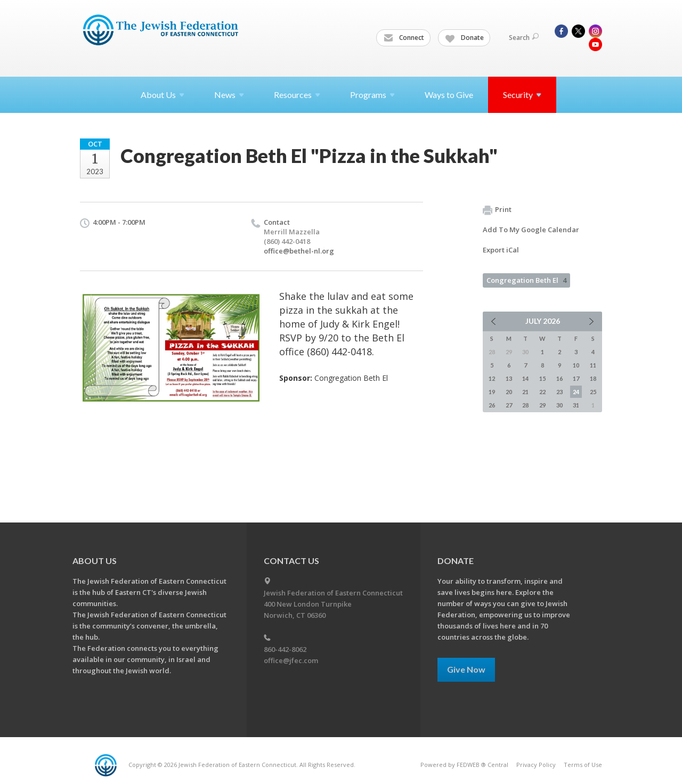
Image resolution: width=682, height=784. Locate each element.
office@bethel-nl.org (299, 251)
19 (492, 392)
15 (542, 378)
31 (576, 405)
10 (576, 365)
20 (509, 392)
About (163, 95)
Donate (465, 38)
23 (559, 392)
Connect (404, 38)
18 (593, 378)
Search (524, 38)
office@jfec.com (291, 660)
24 (576, 392)
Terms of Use (583, 765)
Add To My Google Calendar (531, 230)
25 (593, 392)
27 (509, 405)
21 (525, 392)
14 (525, 378)
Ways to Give (449, 95)
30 (559, 405)
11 (593, 365)
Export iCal (501, 250)
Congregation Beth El (526, 280)
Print (497, 210)
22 (542, 392)
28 (525, 405)
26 (492, 405)
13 (509, 378)
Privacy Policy (536, 765)
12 (492, 378)
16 (559, 378)
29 (542, 405)
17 (576, 378)
